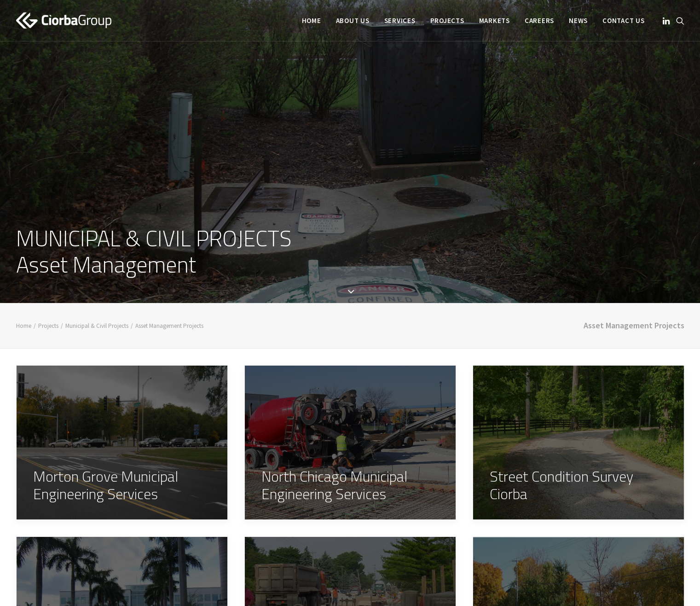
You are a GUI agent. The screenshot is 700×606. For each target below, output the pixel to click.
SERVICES (400, 20)
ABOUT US (353, 20)
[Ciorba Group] (64, 20)
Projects (48, 303)
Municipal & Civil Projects (97, 303)
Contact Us (624, 20)
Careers (539, 20)
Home (312, 20)
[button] (667, 20)
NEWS (578, 20)
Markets (495, 20)
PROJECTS (447, 20)
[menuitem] (312, 20)
